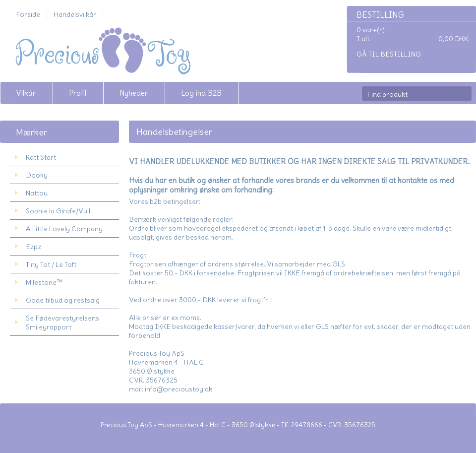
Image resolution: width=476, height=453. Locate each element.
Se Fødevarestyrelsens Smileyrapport (62, 323)
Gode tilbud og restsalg (63, 300)
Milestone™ (44, 282)
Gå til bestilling (389, 54)
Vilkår (26, 93)
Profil (78, 93)
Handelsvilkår (75, 14)
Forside (28, 14)
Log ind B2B (201, 93)
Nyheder (134, 93)
